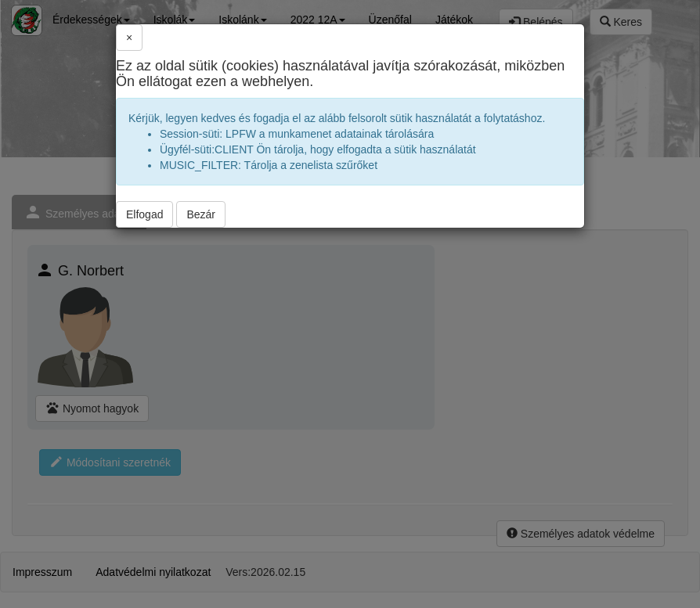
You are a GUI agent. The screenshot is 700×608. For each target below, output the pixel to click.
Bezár (201, 214)
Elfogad (144, 214)
